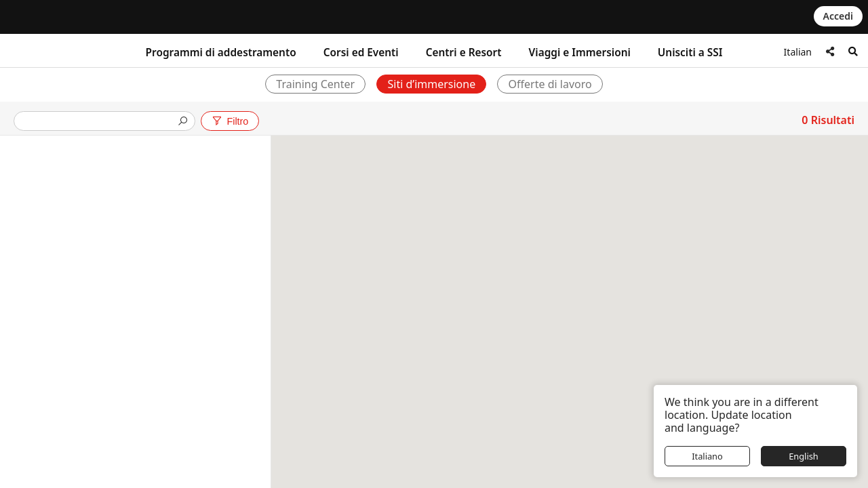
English (804, 456)
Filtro (230, 121)
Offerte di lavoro (551, 84)
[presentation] (99, 122)
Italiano (707, 456)
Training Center (316, 84)
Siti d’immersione (433, 84)
